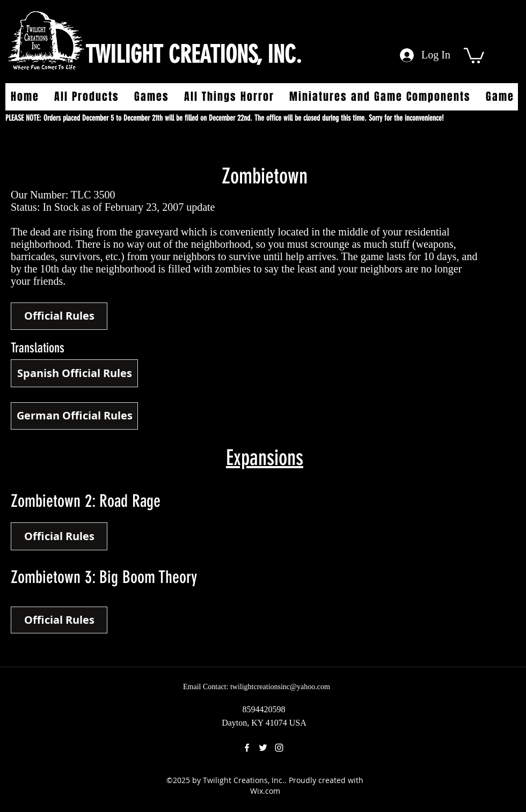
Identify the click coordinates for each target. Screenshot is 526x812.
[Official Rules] (59, 316)
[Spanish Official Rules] (74, 373)
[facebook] (247, 748)
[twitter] (263, 748)
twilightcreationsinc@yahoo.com (280, 687)
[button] (474, 55)
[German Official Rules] (74, 416)
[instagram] (279, 748)
